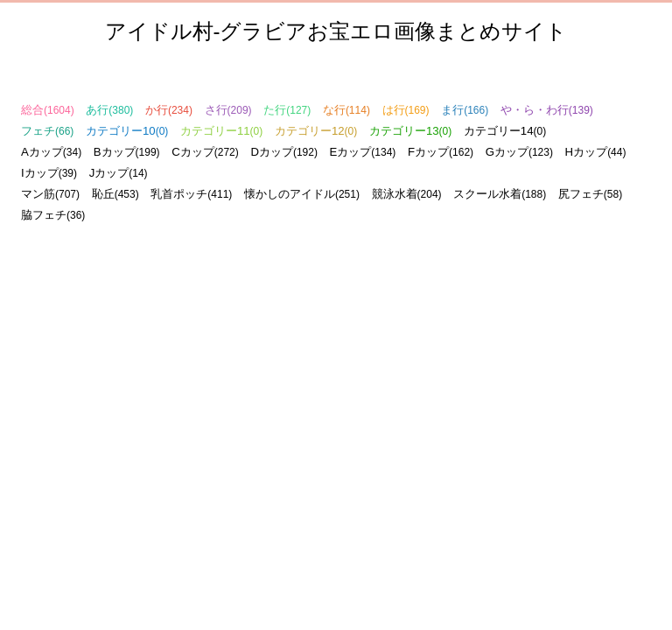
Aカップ (51, 152)
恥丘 (115, 194)
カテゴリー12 (316, 131)
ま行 (465, 110)
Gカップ (519, 152)
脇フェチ (53, 215)
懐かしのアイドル (302, 194)
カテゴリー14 (505, 131)
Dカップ (284, 152)
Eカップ (363, 152)
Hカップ (596, 152)
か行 (169, 110)
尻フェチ (590, 194)
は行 (406, 110)
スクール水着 (500, 194)
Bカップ (127, 152)
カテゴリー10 (127, 131)
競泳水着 (407, 194)
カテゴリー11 (221, 131)
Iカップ (49, 173)
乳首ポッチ (191, 194)
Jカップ (119, 173)
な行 (346, 110)
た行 (287, 110)
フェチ (47, 131)
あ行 (109, 110)
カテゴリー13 (410, 131)
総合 (48, 110)
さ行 (228, 110)
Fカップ (441, 152)
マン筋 (50, 194)
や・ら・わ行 (547, 110)
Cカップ (205, 152)
